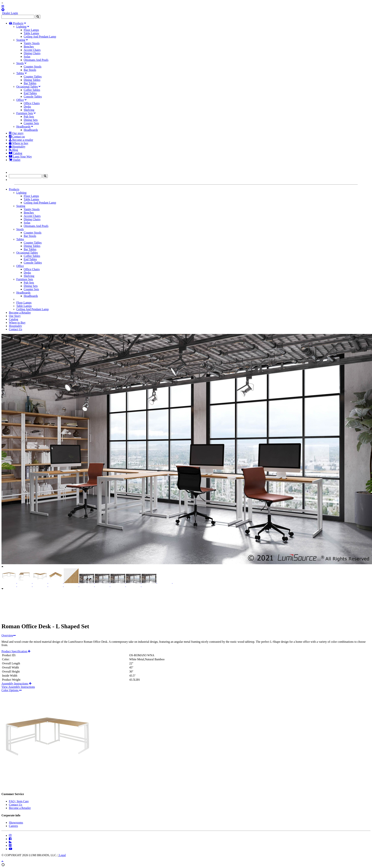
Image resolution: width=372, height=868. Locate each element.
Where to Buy (17, 323)
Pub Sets (29, 117)
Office (20, 100)
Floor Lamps (31, 30)
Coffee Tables (32, 90)
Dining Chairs (32, 53)
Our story (16, 133)
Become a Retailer (20, 313)
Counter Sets (31, 123)
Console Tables (33, 97)
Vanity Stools (32, 43)
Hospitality (17, 147)
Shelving (29, 110)
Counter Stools (33, 67)
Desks (27, 107)
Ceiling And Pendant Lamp (40, 37)
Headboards (23, 127)
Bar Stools (30, 70)
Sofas (27, 57)
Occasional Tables (27, 87)
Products (16, 23)
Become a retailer (21, 140)
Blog (13, 150)
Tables (20, 73)
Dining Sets (31, 120)
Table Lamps (31, 33)
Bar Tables (30, 83)
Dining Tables (32, 80)
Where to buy (19, 143)
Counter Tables (33, 77)
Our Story (15, 316)
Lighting (21, 27)
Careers (13, 826)
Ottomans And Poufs (36, 60)
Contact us (17, 137)
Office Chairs (32, 103)
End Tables (30, 93)
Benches (29, 47)
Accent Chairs (32, 50)
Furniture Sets (25, 113)
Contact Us (16, 329)
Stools (20, 63)
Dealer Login (10, 13)
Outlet (15, 160)
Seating (21, 40)
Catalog (16, 153)
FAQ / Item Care (19, 801)
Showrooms (16, 823)
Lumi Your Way (20, 157)
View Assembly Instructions (18, 687)
